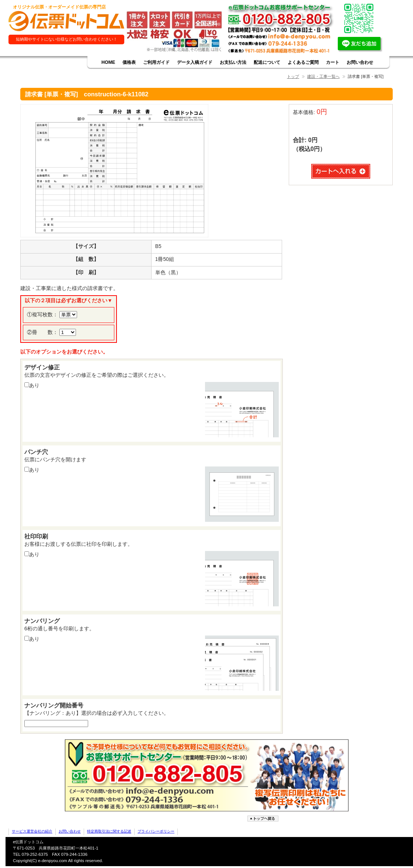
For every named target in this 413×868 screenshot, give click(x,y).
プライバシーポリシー (156, 831)
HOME (108, 62)
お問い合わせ (360, 62)
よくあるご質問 (303, 62)
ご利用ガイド (156, 62)
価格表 (129, 62)
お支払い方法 (233, 62)
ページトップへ (264, 819)
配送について (267, 62)
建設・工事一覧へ (323, 76)
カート (333, 62)
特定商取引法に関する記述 (109, 831)
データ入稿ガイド (195, 62)
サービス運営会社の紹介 (32, 831)
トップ (293, 76)
